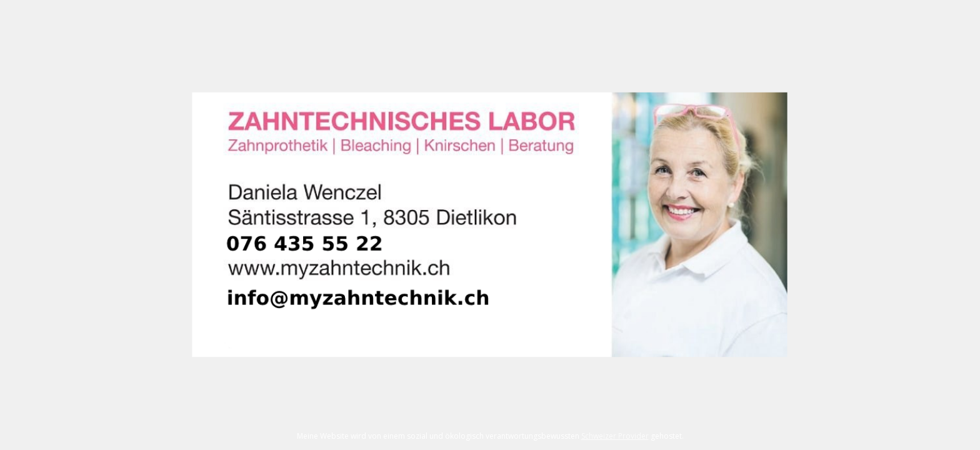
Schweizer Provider (615, 436)
